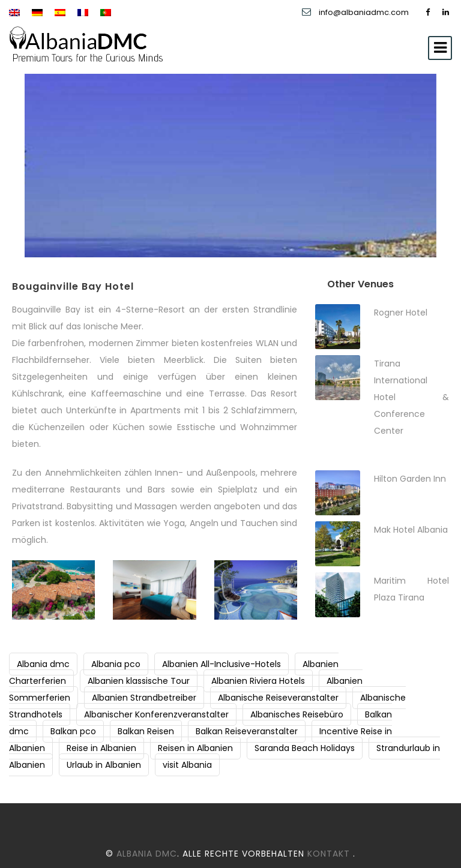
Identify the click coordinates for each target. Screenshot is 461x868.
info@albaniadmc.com (365, 12)
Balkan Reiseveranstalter (247, 731)
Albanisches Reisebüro (297, 714)
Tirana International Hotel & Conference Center (411, 397)
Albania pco (116, 664)
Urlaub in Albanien (104, 765)
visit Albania (187, 765)
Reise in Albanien (101, 748)
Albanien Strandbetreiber (144, 698)
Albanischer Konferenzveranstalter (156, 714)
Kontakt (330, 854)
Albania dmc (43, 664)
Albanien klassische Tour (139, 681)
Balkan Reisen (146, 731)
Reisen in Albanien (195, 748)
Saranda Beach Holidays (305, 748)
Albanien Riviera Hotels (258, 681)
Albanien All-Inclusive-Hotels (221, 664)
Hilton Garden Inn (410, 479)
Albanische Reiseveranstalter (278, 698)
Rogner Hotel (401, 313)
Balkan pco (73, 731)
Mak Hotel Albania (411, 530)
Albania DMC (147, 854)
